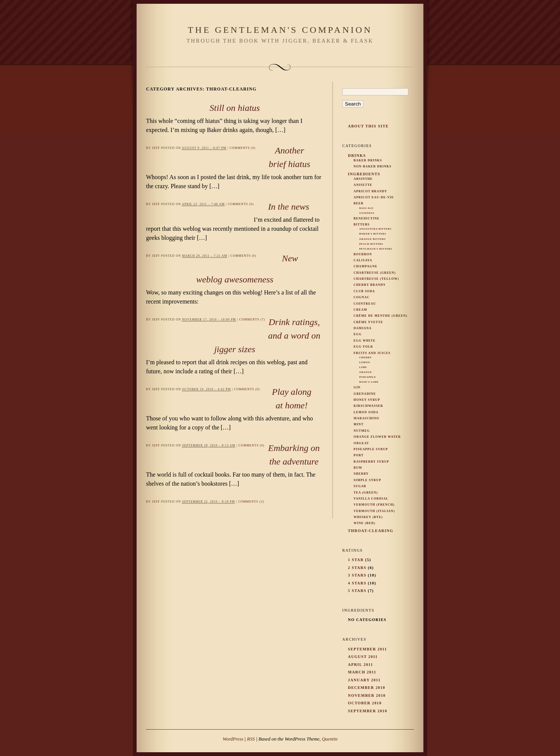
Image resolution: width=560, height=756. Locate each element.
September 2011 (368, 649)
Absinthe (363, 179)
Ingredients (364, 174)
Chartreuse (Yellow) (376, 279)
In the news (288, 207)
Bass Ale (366, 208)
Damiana (363, 328)
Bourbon (363, 254)
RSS (251, 739)
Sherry (361, 474)
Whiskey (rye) (368, 517)
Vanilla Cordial (371, 499)
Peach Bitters (371, 244)
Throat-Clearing (371, 531)
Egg (358, 334)
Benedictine (367, 219)
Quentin (330, 739)
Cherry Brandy (370, 285)
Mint (358, 424)
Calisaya (363, 260)
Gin (357, 387)
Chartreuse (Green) (375, 273)
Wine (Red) (365, 523)
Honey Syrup (367, 400)
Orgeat (361, 443)
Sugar (360, 486)
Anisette (363, 185)
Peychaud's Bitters (376, 249)
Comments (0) (242, 148)
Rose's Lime (369, 382)
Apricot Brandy (370, 191)
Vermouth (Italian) (374, 511)
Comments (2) (251, 502)
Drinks (357, 156)
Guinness (367, 213)
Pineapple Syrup (371, 449)
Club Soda (364, 291)
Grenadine (365, 394)
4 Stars (357, 583)
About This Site (368, 126)
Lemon (365, 362)
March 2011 (362, 672)
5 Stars (357, 591)
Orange (366, 372)
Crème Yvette (368, 322)
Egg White (365, 341)
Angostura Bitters (375, 229)
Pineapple (368, 377)
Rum (358, 468)
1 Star (356, 560)
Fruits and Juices (372, 353)
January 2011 (364, 680)
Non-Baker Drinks (372, 166)
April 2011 (361, 665)
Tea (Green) (366, 493)
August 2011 (363, 657)
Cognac (362, 297)
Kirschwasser (368, 406)
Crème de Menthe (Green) (381, 316)
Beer (358, 203)
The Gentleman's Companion (280, 30)
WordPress (233, 739)
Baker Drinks (368, 160)
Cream (360, 310)
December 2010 (367, 688)
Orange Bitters (372, 239)
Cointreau (365, 304)
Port (359, 455)
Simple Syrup (367, 480)
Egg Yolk (363, 347)
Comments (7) (252, 320)
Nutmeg (362, 431)
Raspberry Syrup (371, 462)
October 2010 (365, 703)
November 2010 (367, 695)
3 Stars (357, 575)
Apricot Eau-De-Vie (374, 197)
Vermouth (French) (374, 505)
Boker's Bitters (373, 234)
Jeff (156, 148)
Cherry (365, 357)
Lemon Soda (366, 412)
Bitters (362, 225)
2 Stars (357, 568)
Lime (363, 367)
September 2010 (368, 711)
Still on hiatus (235, 108)
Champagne (365, 266)
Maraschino (366, 418)
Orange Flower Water (377, 437)
